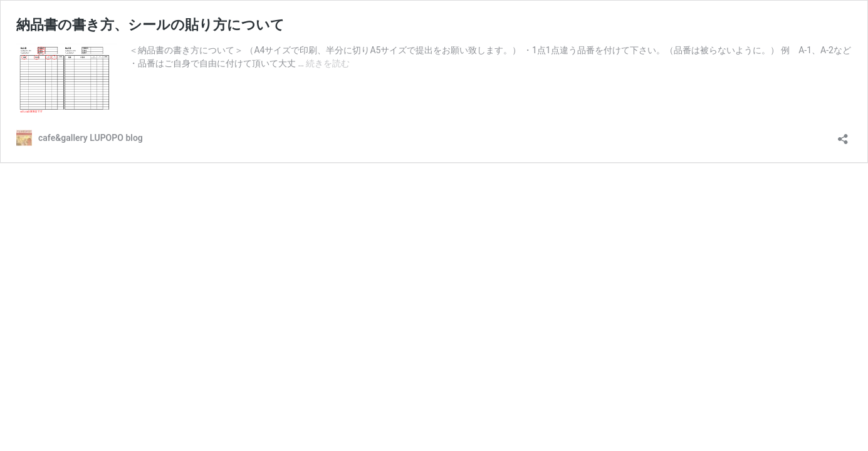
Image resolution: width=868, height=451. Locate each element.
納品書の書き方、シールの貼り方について (150, 25)
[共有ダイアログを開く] (843, 135)
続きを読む (328, 63)
